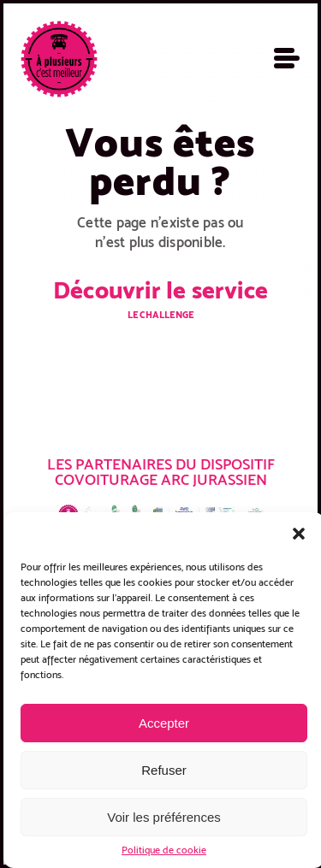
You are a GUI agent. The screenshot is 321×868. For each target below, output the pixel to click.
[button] (299, 534)
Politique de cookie (164, 850)
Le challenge (160, 315)
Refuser (164, 770)
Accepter (164, 723)
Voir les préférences (164, 817)
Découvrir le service (160, 290)
